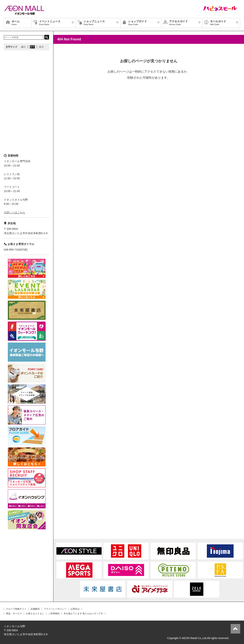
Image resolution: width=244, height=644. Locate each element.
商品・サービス (14, 614)
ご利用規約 (54, 614)
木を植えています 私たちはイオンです (83, 614)
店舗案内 (35, 609)
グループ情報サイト (16, 609)
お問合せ (75, 609)
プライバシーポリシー (55, 609)
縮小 (23, 47)
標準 (32, 47)
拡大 (41, 47)
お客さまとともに (35, 614)
